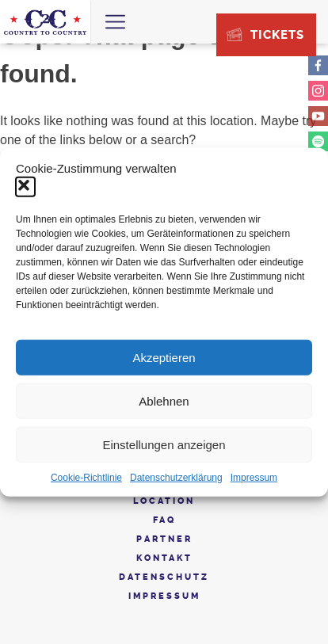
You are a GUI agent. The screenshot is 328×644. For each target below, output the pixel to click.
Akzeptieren (164, 357)
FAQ (164, 520)
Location (164, 501)
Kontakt (164, 558)
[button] (25, 187)
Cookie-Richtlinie (86, 478)
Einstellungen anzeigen (164, 444)
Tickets (277, 35)
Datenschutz (164, 577)
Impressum (254, 478)
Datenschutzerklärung (176, 478)
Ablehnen (164, 400)
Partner (164, 539)
